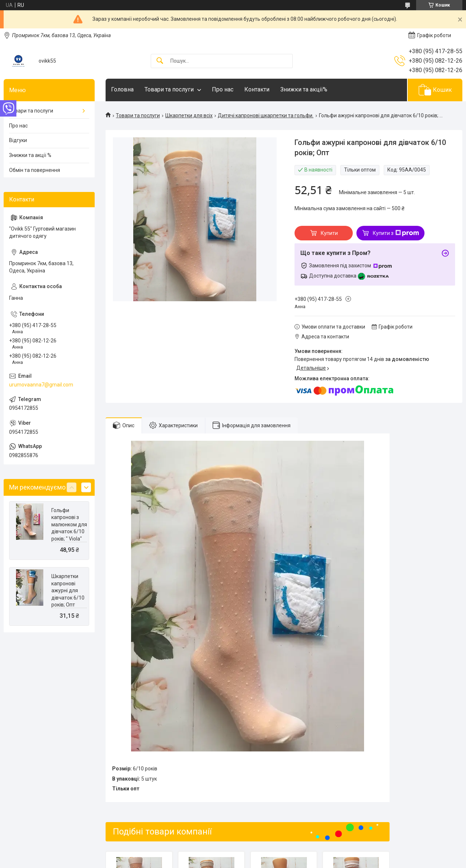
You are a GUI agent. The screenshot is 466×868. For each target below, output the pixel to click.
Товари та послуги (169, 89)
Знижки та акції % (30, 155)
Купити (329, 233)
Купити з (396, 233)
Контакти (257, 89)
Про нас (223, 89)
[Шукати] (160, 61)
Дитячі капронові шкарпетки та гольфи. (266, 115)
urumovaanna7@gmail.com (41, 385)
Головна (122, 89)
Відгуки (18, 140)
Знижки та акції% (304, 89)
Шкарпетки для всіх (189, 115)
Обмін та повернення (35, 170)
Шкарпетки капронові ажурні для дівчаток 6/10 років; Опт (68, 590)
